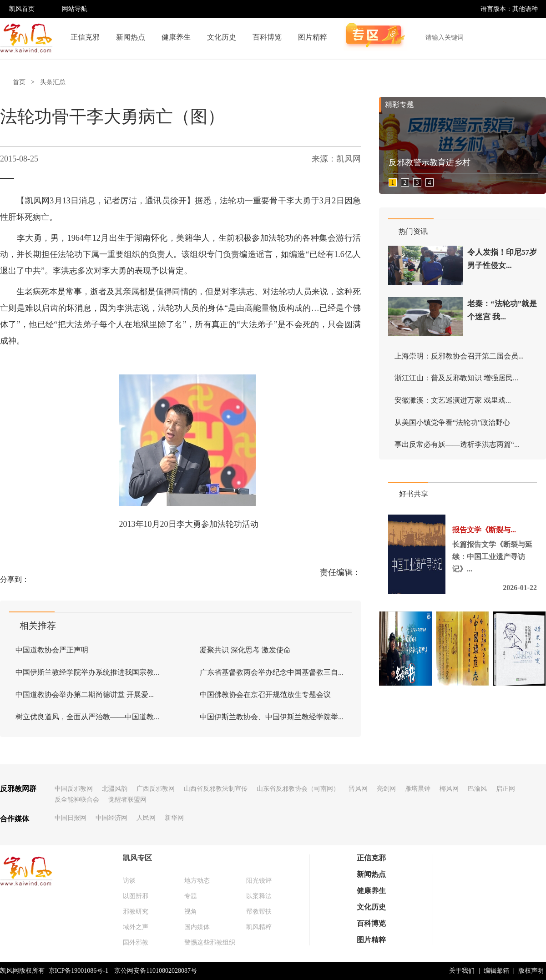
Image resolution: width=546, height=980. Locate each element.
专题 (191, 896)
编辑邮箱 (496, 971)
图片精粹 (313, 37)
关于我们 (462, 971)
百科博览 (267, 37)
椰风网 (449, 789)
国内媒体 (197, 927)
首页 (19, 82)
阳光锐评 (259, 881)
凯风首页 (22, 9)
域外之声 (136, 927)
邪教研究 (136, 912)
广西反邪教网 (156, 789)
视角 (191, 912)
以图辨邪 (136, 896)
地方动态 (197, 881)
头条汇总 (53, 82)
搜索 (534, 37)
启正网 (506, 789)
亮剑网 (386, 789)
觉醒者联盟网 (127, 800)
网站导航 (75, 9)
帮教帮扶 (259, 912)
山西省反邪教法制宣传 (216, 789)
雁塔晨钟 (418, 789)
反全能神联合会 (77, 800)
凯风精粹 (259, 927)
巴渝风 (477, 789)
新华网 (174, 818)
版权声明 (531, 971)
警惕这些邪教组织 (210, 942)
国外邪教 (136, 942)
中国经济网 (111, 818)
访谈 (129, 881)
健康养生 (176, 37)
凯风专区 (137, 858)
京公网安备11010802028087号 (155, 971)
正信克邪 (85, 37)
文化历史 (222, 37)
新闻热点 (131, 37)
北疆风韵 (115, 789)
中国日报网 (71, 818)
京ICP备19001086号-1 (78, 971)
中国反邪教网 (74, 789)
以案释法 (259, 896)
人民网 (146, 818)
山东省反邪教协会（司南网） (298, 789)
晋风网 (358, 789)
